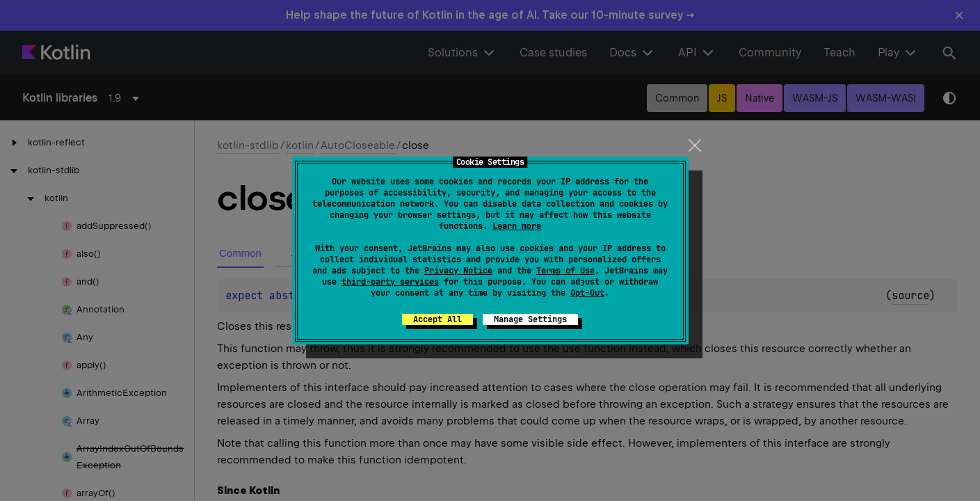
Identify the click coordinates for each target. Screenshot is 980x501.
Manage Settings (530, 319)
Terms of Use (565, 271)
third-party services (390, 282)
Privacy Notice (458, 271)
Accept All (437, 319)
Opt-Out (587, 293)
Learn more (517, 226)
